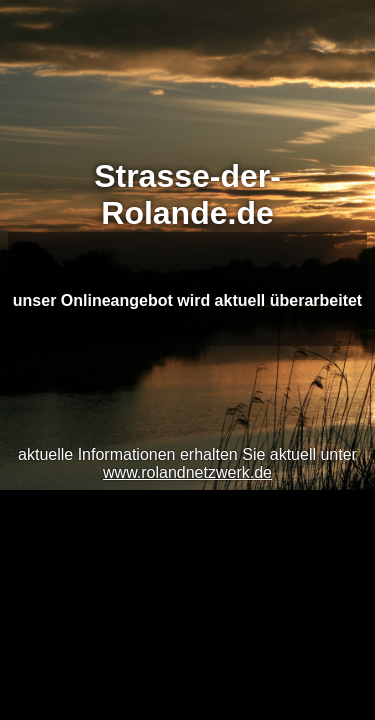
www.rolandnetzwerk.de (187, 472)
